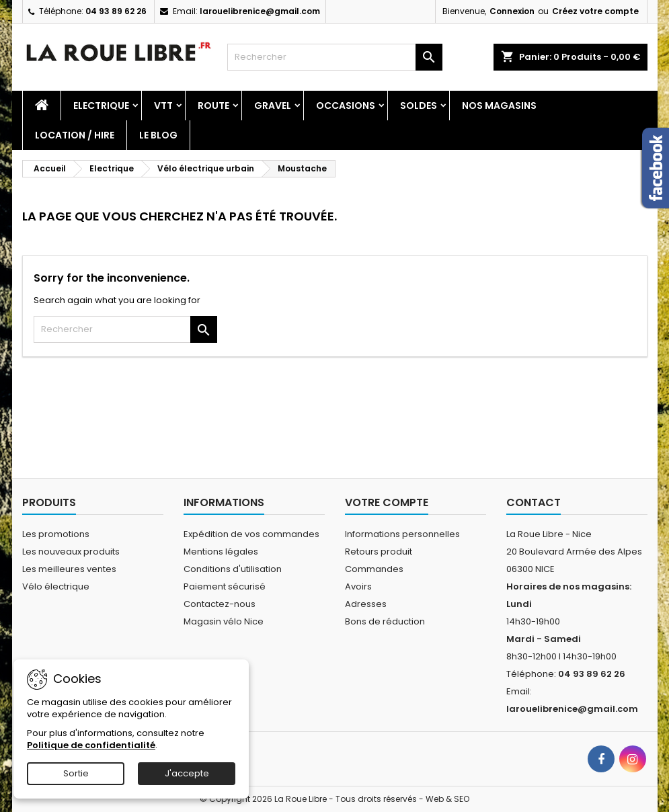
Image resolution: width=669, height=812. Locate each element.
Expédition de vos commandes (251, 534)
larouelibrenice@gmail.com (260, 11)
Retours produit (379, 552)
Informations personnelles (402, 534)
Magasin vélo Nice (224, 621)
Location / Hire (75, 135)
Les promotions (56, 534)
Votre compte (387, 502)
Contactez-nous (220, 604)
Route (213, 106)
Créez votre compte (595, 11)
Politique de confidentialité (91, 745)
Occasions (346, 106)
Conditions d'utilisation (233, 569)
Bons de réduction (385, 621)
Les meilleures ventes (69, 569)
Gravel (273, 106)
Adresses (366, 604)
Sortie (76, 773)
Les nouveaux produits (71, 552)
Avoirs (358, 586)
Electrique (101, 106)
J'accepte (187, 773)
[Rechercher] (335, 57)
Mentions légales (221, 552)
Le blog (158, 135)
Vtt (163, 106)
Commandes (374, 569)
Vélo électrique (56, 586)
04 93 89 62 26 (116, 11)
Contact (534, 502)
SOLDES (419, 106)
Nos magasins (499, 106)
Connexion (512, 11)
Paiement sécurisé (225, 586)
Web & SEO (447, 799)
